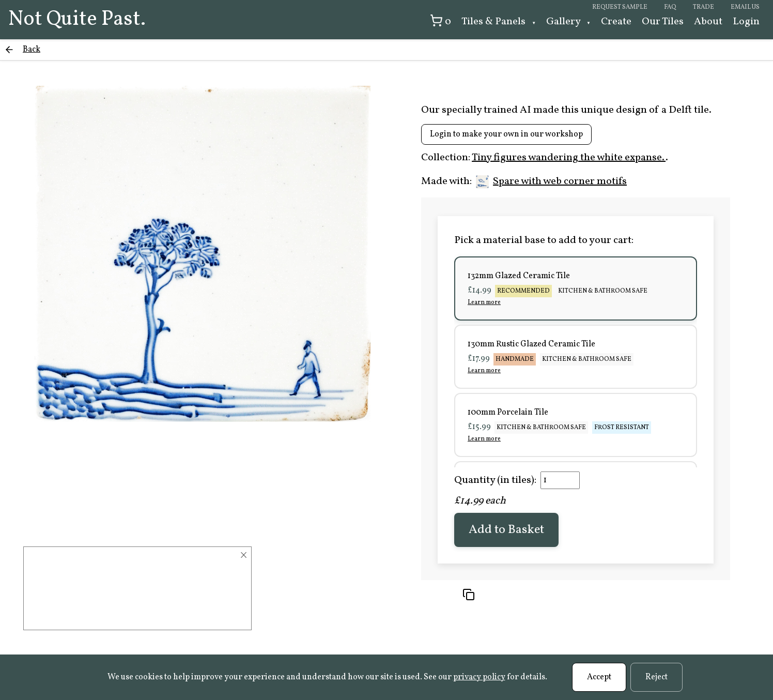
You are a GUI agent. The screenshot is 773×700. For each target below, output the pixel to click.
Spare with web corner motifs (551, 181)
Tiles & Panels (494, 22)
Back (32, 50)
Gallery (564, 22)
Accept (599, 677)
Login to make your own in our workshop (506, 134)
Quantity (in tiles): (495, 480)
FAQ (670, 7)
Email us (745, 7)
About (708, 22)
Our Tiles (663, 22)
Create (616, 22)
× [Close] (244, 555)
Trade (704, 7)
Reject (656, 677)
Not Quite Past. (77, 20)
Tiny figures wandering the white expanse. (569, 158)
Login (746, 22)
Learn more (484, 302)
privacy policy (479, 677)
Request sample (620, 7)
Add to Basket (506, 530)
